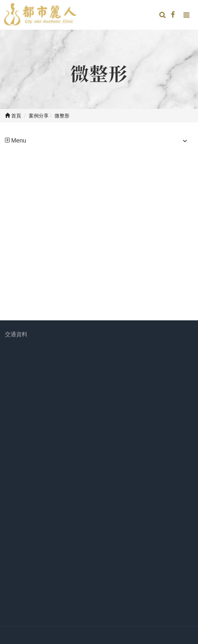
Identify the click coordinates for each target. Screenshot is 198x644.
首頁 (13, 116)
